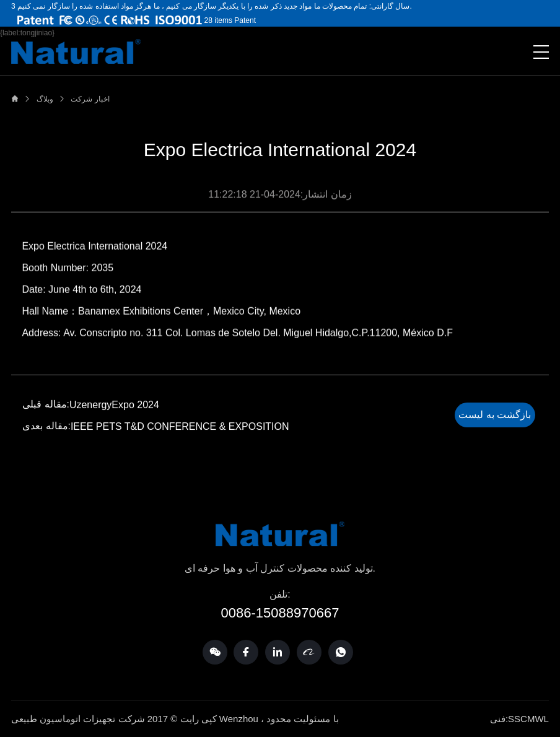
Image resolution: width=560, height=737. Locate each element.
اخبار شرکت (90, 99)
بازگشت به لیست (495, 415)
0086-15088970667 (280, 613)
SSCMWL (528, 719)
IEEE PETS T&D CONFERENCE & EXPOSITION (182, 427)
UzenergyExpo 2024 (117, 405)
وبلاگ (45, 99)
